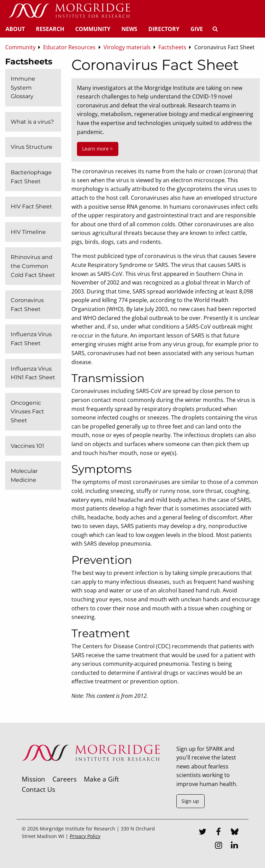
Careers (65, 779)
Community (93, 29)
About (15, 29)
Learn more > (97, 149)
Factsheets (29, 61)
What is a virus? (32, 122)
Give (197, 29)
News (129, 29)
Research (50, 29)
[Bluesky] (235, 833)
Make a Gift (101, 779)
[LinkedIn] (235, 846)
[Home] (69, 11)
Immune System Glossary (23, 87)
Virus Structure (32, 147)
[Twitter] (203, 833)
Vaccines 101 (27, 446)
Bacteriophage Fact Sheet (31, 177)
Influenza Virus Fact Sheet (31, 339)
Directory (164, 29)
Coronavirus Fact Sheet (27, 305)
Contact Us (38, 789)
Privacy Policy (85, 836)
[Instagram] (218, 846)
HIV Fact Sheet (31, 206)
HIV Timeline (28, 232)
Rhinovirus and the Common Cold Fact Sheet (33, 266)
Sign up (190, 801)
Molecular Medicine (24, 476)
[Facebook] (218, 833)
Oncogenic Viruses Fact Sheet (27, 412)
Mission (33, 779)
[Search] (215, 29)
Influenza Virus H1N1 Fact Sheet (33, 373)
